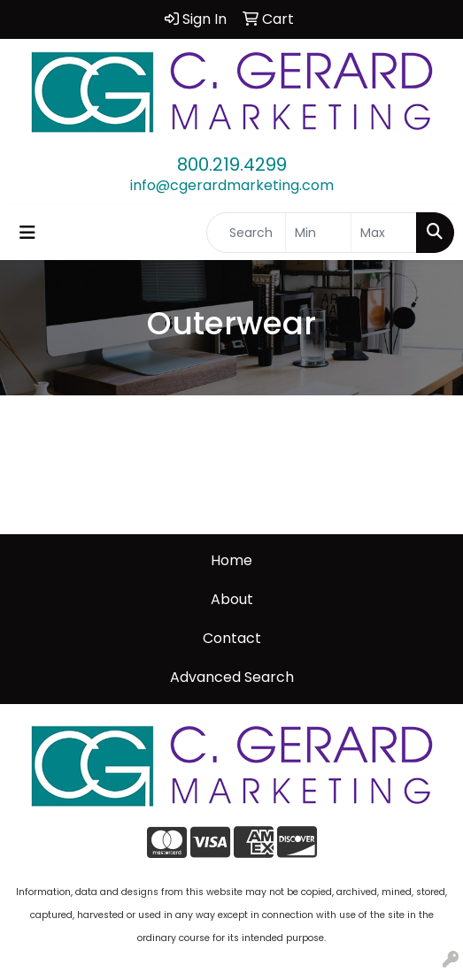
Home (231, 560)
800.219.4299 (232, 165)
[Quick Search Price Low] (318, 233)
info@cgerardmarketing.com (232, 185)
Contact (232, 638)
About (232, 599)
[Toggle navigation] (27, 233)
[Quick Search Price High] (384, 233)
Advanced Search (232, 677)
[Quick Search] (246, 233)
